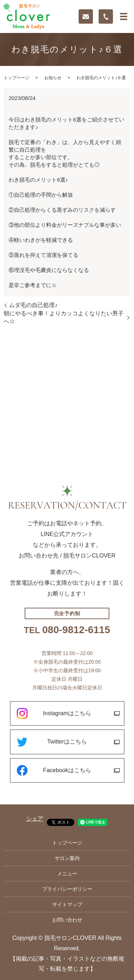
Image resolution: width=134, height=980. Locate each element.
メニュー (67, 874)
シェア (35, 819)
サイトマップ (67, 904)
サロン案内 (67, 858)
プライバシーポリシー (67, 889)
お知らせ (53, 78)
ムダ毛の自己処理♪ (33, 305)
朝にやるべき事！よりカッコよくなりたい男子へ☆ (64, 317)
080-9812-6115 (76, 630)
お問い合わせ (67, 920)
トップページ (16, 78)
